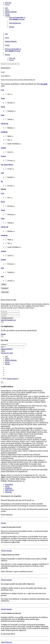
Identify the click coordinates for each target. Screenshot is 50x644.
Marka (3, 98)
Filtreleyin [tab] (8, 488)
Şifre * (3, 347)
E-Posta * (4, 345)
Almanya (10, 111)
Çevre (7, 10)
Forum (7, 14)
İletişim (12, 27)
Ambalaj (3, 148)
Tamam (3, 334)
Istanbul (10, 177)
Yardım (7, 16)
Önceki (3, 551)
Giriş (3, 351)
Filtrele (4, 284)
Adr (6, 8)
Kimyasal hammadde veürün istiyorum (17, 18)
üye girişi (44, 84)
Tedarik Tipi (5, 124)
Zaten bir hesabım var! (8, 320)
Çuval (9, 152)
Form (2, 90)
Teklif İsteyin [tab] (9, 490)
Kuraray (10, 103)
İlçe (2, 181)
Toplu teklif (5, 292)
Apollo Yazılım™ (13, 379)
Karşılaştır (5, 288)
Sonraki (4, 523)
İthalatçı (10, 128)
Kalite (3, 115)
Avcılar (10, 186)
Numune (3, 156)
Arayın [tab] (7, 486)
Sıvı (9, 94)
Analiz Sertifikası (13, 144)
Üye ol (7, 4)
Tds (9, 140)
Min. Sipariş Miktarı (7, 165)
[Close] (2, 322)
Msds (9, 136)
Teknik (10, 119)
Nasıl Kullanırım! (15, 23)
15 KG (10, 169)
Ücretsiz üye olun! (7, 318)
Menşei (3, 107)
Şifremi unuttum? (7, 349)
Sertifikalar (4, 132)
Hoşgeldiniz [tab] (9, 484)
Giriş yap (8, 3)
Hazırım (9, 642)
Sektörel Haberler (11, 12)
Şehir (2, 173)
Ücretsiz (10, 161)
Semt (2, 276)
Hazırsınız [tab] (8, 492)
